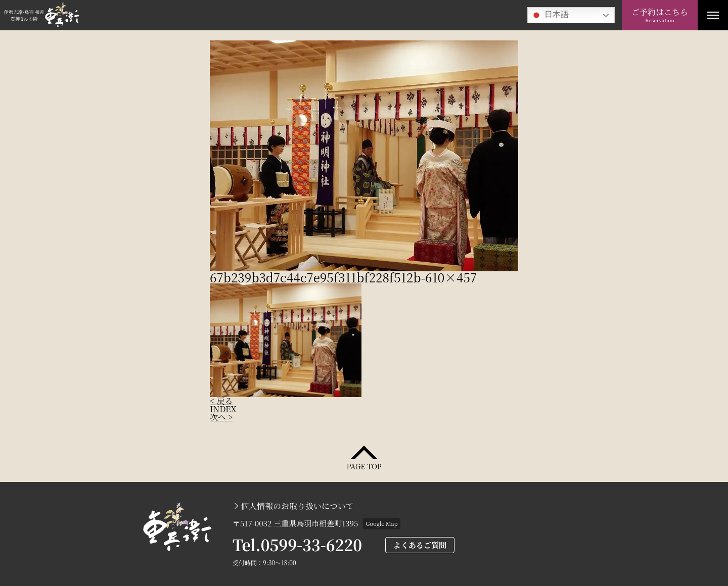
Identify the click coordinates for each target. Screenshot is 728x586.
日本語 (550, 15)
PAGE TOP (364, 466)
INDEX (223, 409)
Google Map (381, 523)
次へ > (221, 417)
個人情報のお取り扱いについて (297, 506)
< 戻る (221, 401)
